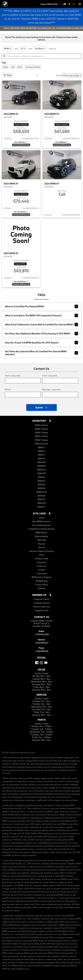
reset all (52, 49)
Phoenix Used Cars (42, 607)
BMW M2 (42, 462)
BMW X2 (41, 481)
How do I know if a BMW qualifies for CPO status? (41, 343)
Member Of (40, 595)
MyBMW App (42, 581)
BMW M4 (41, 470)
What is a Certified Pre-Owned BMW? (41, 306)
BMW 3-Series (41, 429)
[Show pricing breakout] (21, 142)
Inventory (40, 421)
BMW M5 (42, 473)
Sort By (59, 75)
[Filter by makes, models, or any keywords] (41, 56)
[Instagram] (41, 663)
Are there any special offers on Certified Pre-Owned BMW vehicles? (41, 353)
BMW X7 (42, 499)
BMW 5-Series (41, 436)
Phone (8, 389)
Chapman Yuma (41, 610)
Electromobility (41, 536)
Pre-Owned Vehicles (41, 525)
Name (12, 376)
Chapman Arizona (41, 603)
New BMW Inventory (41, 521)
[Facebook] (37, 663)
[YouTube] (46, 663)
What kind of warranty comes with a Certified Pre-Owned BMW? (41, 325)
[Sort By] (72, 75)
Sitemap (41, 588)
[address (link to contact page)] (69, 4)
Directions (41, 562)
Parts (41, 555)
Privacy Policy (42, 585)
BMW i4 (41, 447)
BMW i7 (41, 455)
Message (51, 389)
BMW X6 (42, 496)
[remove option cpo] (40, 49)
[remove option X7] (23, 49)
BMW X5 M (41, 492)
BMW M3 (42, 466)
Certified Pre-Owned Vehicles (41, 529)
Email (50, 376)
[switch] (80, 4)
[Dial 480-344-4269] (74, 4)
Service (41, 547)
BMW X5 (41, 488)
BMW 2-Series (41, 425)
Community (42, 573)
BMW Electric (41, 532)
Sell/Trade (42, 540)
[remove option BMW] (8, 49)
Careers (41, 570)
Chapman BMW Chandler (49, 4)
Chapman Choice (41, 599)
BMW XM (42, 503)
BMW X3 (41, 484)
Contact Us (41, 566)
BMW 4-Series (42, 432)
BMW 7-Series (41, 440)
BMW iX (41, 459)
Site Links (40, 514)
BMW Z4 (41, 507)
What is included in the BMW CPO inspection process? (41, 315)
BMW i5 (42, 451)
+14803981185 (42, 651)
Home (41, 518)
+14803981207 (42, 643)
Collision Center (42, 559)
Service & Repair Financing (42, 551)
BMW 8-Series (41, 444)
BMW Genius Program (42, 577)
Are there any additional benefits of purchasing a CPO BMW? (41, 334)
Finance (41, 544)
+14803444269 (42, 634)
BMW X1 (42, 477)
